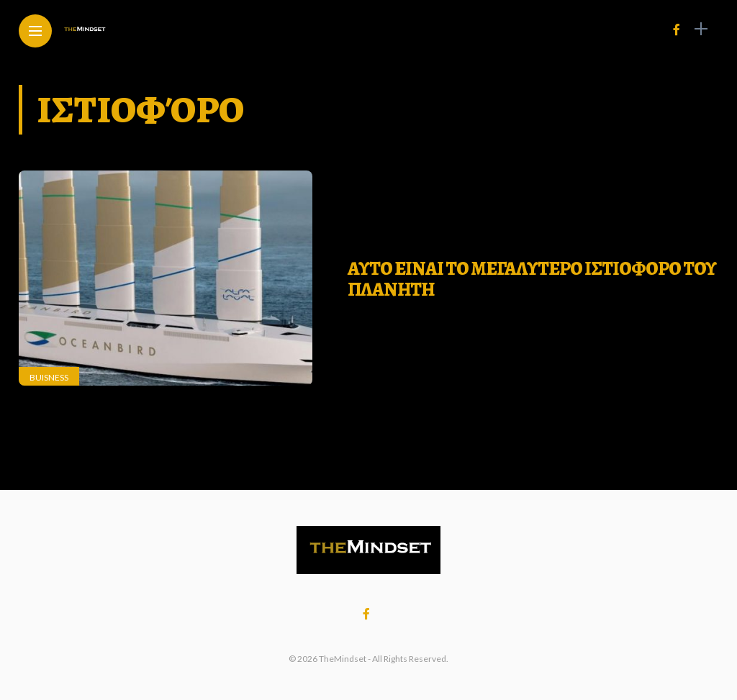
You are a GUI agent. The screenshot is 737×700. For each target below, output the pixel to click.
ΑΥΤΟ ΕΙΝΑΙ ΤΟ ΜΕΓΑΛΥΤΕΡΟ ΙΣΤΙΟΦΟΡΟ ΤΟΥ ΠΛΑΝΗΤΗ (532, 279)
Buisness (49, 377)
